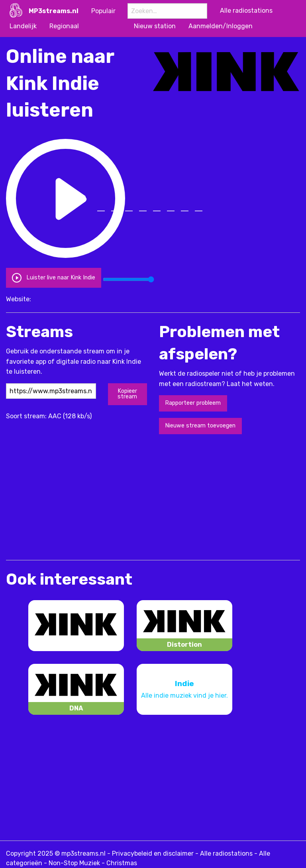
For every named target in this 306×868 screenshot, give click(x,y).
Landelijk (23, 26)
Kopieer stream (127, 394)
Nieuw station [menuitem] (155, 26)
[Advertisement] (99, 496)
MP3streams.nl (54, 11)
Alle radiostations (226, 853)
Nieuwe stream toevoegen (200, 426)
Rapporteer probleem (193, 403)
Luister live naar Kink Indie (53, 278)
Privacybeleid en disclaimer (153, 853)
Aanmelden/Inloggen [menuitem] (221, 26)
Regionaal (64, 26)
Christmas (122, 863)
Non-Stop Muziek (74, 863)
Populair (103, 11)
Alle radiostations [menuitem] (246, 11)
